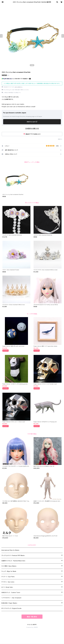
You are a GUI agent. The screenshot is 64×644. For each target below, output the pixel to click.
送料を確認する (19, 87)
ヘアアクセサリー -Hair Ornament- (12, 598)
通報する (60, 139)
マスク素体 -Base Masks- (9, 566)
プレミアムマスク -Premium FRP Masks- (13, 555)
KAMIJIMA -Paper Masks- (9, 603)
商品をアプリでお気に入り (32, 134)
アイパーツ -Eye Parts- (8, 577)
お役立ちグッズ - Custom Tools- (11, 592)
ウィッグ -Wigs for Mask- (9, 571)
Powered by (32, 627)
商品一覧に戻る (32, 617)
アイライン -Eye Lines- (8, 582)
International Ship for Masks (10, 550)
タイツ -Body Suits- (7, 587)
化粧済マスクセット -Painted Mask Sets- (14, 561)
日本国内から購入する (32, 128)
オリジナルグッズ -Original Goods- (12, 608)
